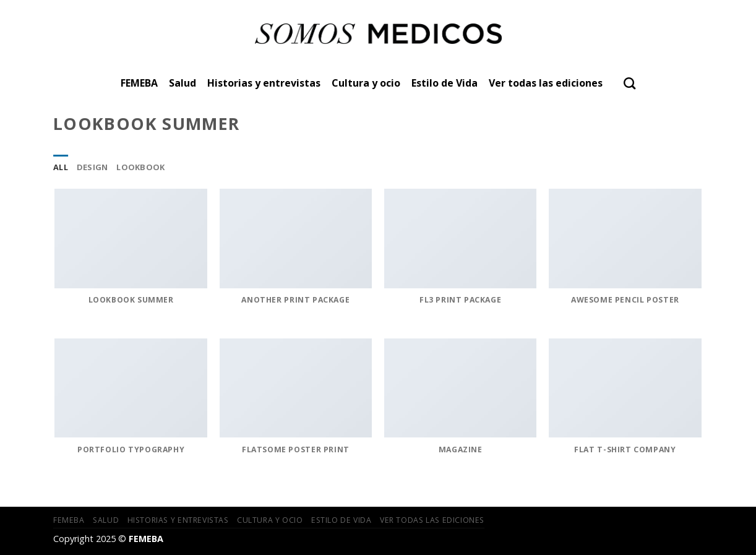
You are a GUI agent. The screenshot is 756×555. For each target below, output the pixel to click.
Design (92, 167)
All (61, 167)
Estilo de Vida (445, 83)
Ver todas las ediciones (546, 83)
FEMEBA (139, 83)
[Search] (629, 83)
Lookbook (140, 167)
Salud (183, 83)
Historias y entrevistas (264, 83)
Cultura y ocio (366, 83)
